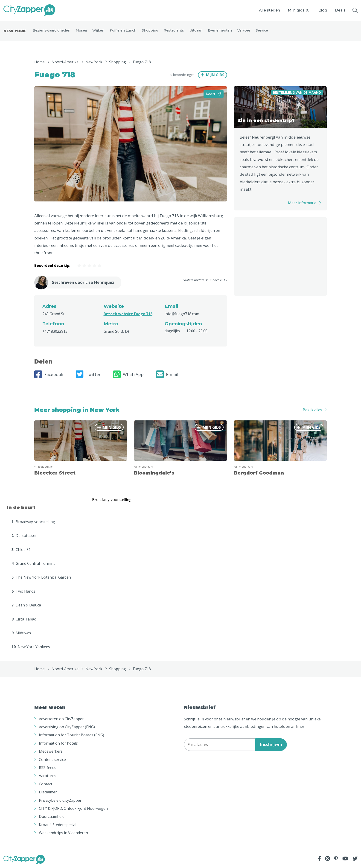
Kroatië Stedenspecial (58, 825)
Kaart (214, 94)
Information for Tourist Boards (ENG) (71, 735)
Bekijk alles (312, 410)
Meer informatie (302, 203)
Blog (323, 10)
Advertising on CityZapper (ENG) (67, 727)
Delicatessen (25, 536)
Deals (340, 10)
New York (15, 31)
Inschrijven (271, 745)
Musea (81, 30)
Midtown (21, 633)
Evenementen (220, 30)
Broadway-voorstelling (33, 522)
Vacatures (48, 776)
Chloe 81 (21, 550)
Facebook (49, 374)
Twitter (88, 374)
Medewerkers (51, 751)
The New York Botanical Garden (41, 577)
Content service (52, 760)
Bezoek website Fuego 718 (128, 314)
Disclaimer (48, 792)
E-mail (167, 374)
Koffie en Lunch (123, 30)
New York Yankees (31, 647)
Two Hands (23, 591)
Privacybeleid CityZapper (60, 800)
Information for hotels (58, 743)
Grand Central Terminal (34, 564)
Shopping (150, 30)
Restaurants (174, 30)
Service (262, 30)
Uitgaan (196, 30)
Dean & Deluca (26, 605)
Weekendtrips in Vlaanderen (63, 833)
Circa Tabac (24, 619)
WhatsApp (128, 374)
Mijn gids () (299, 10)
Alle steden (269, 10)
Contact (46, 784)
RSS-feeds (48, 768)
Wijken (98, 30)
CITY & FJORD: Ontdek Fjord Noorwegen (73, 809)
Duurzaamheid (52, 817)
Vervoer (244, 30)
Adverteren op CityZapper (61, 719)
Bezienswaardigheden (51, 30)
